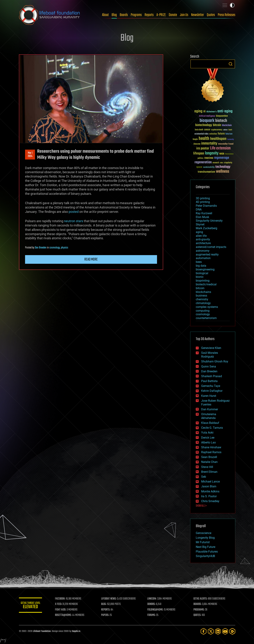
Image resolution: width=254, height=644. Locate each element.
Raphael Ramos (211, 452)
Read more (91, 259)
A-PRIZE (161, 15)
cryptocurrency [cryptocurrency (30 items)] (217, 130)
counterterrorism (206, 318)
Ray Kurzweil (204, 213)
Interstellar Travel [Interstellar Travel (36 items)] (226, 144)
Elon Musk (202, 217)
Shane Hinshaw (211, 447)
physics (65, 248)
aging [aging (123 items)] (198, 111)
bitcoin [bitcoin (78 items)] (217, 125)
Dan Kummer (210, 409)
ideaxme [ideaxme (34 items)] (197, 144)
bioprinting (203, 281)
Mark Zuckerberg (206, 228)
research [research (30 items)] (216, 163)
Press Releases (227, 15)
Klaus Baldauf (210, 423)
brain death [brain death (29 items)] (199, 130)
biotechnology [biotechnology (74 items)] (204, 125)
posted (74, 212)
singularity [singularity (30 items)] (228, 163)
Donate (173, 15)
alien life (201, 236)
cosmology (55, 248)
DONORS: (152, 604)
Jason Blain (209, 486)
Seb (204, 477)
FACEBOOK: (62, 599)
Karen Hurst (209, 396)
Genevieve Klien (211, 348)
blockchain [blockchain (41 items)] (227, 125)
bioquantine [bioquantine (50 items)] (222, 116)
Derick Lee (208, 438)
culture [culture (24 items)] (225, 130)
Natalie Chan (209, 462)
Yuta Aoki (207, 433)
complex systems (207, 307)
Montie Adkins (210, 491)
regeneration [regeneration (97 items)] (203, 162)
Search (231, 64)
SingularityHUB (205, 556)
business (201, 296)
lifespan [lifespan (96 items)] (199, 153)
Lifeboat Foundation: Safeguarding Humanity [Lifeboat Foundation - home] (50, 15)
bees (199, 262)
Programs (136, 15)
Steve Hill (207, 467)
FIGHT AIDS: (63, 610)
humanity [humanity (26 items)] (231, 140)
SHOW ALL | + (201, 506)
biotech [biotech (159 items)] (221, 121)
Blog (114, 15)
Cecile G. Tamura (212, 428)
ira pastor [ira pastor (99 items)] (203, 148)
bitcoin (200, 288)
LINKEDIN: (153, 599)
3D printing (203, 198)
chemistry (202, 299)
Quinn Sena (209, 366)
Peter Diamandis (206, 206)
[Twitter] (211, 631)
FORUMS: (153, 615)
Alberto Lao (208, 442)
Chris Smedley (210, 501)
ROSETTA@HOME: (65, 615)
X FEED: (61, 604)
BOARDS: (198, 604)
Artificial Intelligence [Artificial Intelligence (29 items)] (207, 116)
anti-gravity (203, 239)
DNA (199, 209)
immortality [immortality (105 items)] (209, 143)
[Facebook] (204, 631)
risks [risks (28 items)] (222, 163)
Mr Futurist (203, 542)
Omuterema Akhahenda (209, 416)
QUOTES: (198, 615)
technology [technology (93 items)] (223, 167)
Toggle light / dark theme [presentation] (232, 5)
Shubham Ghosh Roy (215, 361)
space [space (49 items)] (199, 167)
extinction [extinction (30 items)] (213, 134)
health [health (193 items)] (204, 139)
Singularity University (209, 221)
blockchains (203, 292)
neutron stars (74, 221)
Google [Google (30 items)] (195, 139)
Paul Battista (209, 381)
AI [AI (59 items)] (204, 112)
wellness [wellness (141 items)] (223, 172)
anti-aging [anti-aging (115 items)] (225, 111)
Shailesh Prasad (212, 376)
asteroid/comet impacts (211, 247)
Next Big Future (206, 547)
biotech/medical (206, 284)
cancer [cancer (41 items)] (207, 130)
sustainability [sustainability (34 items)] (209, 167)
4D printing (203, 202)
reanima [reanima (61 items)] (209, 158)
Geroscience (204, 533)
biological (202, 273)
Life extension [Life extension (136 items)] (220, 148)
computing (203, 311)
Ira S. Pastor (209, 496)
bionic (200, 277)
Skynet (200, 224)
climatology (203, 303)
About (105, 15)
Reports (149, 15)
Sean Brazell (209, 457)
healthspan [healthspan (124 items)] (218, 139)
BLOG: (105, 604)
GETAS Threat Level (32, 606)
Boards (124, 15)
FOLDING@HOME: (156, 610)
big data (201, 266)
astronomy (203, 251)
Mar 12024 (30, 155)
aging (199, 232)
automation (203, 258)
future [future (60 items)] (221, 134)
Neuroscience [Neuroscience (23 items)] (229, 154)
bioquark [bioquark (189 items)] (207, 121)
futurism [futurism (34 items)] (229, 134)
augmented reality (207, 254)
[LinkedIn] (218, 631)
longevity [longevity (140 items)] (212, 153)
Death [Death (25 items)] (230, 130)
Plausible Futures (207, 552)
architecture (203, 243)
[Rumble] (232, 631)
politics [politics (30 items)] (200, 158)
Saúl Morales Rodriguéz (210, 355)
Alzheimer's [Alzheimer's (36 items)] (211, 112)
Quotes (211, 15)
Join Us (184, 15)
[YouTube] (225, 631)
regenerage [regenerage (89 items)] (222, 158)
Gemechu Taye (211, 386)
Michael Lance (210, 482)
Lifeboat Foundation (42, 631)
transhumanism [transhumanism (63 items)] (206, 172)
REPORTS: (107, 610)
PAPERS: (107, 615)
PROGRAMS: (199, 610)
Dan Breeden (41, 248)
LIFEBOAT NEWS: (110, 599)
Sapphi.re (76, 631)
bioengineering (205, 269)
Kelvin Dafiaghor (212, 391)
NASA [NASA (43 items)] (222, 154)
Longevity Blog (205, 538)
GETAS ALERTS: (201, 599)
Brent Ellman (209, 472)
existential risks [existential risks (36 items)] (201, 134)
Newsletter (197, 15)
